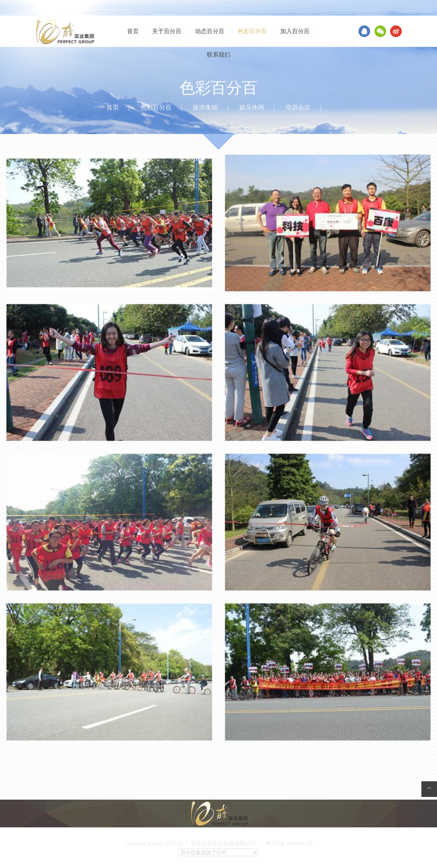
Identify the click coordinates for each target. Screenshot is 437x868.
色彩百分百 (252, 31)
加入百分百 (295, 31)
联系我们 (218, 55)
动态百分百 (210, 31)
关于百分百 (167, 31)
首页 (133, 31)
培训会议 (298, 108)
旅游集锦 (205, 108)
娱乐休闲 (252, 108)
